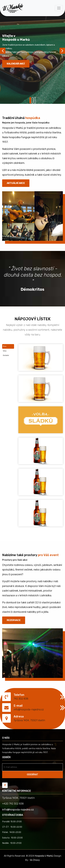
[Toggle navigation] (59, 8)
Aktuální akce (16, 183)
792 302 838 (21, 699)
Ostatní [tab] (6, 355)
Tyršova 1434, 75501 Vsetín (29, 720)
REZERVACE (14, 620)
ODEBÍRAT (32, 774)
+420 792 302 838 (13, 804)
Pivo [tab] (5, 346)
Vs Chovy (35, 860)
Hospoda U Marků (44, 856)
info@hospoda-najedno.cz (29, 710)
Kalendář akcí (16, 64)
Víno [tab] (5, 351)
